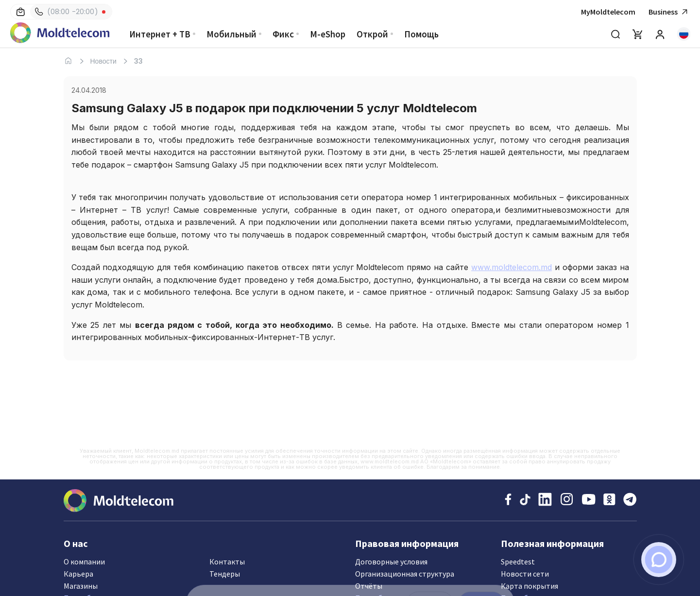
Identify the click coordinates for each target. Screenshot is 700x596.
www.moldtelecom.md (512, 267)
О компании (84, 562)
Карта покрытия (529, 586)
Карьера (78, 574)
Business (669, 12)
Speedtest (518, 562)
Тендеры (225, 574)
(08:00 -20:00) (67, 12)
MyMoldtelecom (608, 12)
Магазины (81, 586)
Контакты (227, 562)
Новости (103, 61)
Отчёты (369, 586)
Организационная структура (405, 574)
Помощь (421, 34)
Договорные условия (391, 562)
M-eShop (328, 34)
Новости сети (525, 574)
